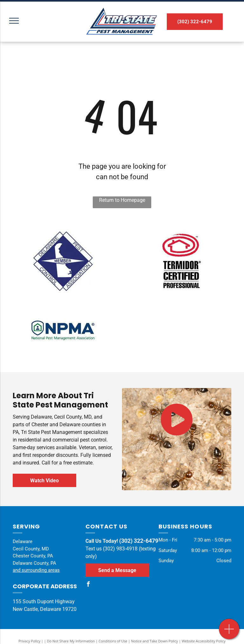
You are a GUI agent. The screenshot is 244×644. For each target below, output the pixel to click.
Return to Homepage (122, 200)
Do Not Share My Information (71, 641)
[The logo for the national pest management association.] (63, 331)
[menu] (14, 21)
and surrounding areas (36, 570)
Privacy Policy (29, 641)
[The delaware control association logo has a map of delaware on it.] (63, 261)
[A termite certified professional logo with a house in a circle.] (181, 261)
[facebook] (88, 585)
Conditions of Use (113, 641)
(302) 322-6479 (139, 541)
